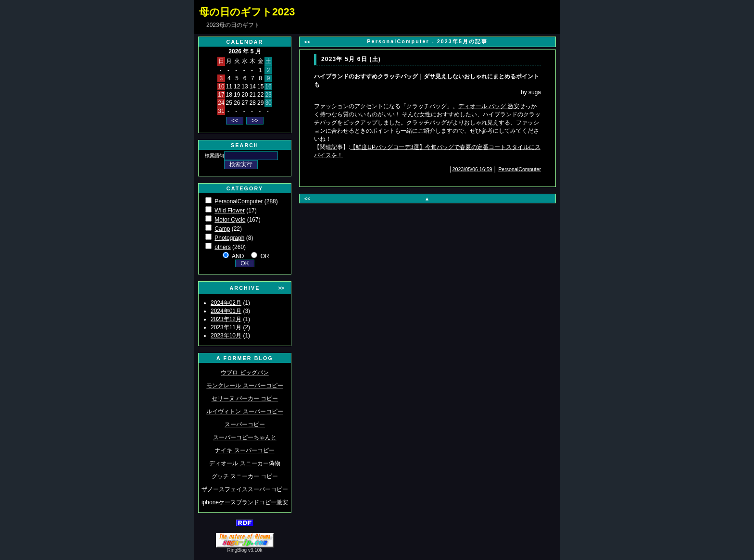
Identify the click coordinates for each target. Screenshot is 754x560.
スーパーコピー (245, 424)
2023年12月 (226, 319)
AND (238, 256)
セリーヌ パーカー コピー (245, 398)
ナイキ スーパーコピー (245, 450)
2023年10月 (226, 336)
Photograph (229, 238)
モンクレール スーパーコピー (245, 386)
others (222, 247)
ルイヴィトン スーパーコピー (245, 411)
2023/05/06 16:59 (472, 169)
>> (281, 288)
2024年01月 (226, 311)
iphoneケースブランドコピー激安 (245, 502)
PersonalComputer (239, 201)
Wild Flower (230, 211)
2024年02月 (226, 303)
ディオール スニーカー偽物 (245, 463)
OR (265, 256)
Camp (222, 229)
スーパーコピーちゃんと (245, 437)
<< (307, 42)
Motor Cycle (230, 220)
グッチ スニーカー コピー (245, 476)
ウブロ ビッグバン (245, 373)
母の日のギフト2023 (247, 12)
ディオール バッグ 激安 (489, 106)
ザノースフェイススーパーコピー (245, 489)
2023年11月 (226, 327)
